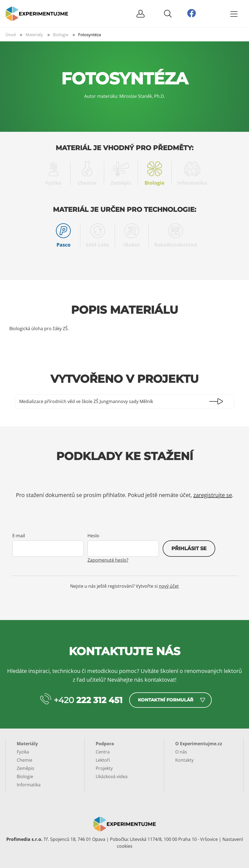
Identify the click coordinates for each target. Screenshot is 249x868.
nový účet (169, 586)
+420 (88, 700)
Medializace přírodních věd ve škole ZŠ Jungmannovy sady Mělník (86, 401)
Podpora (105, 744)
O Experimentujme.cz (199, 744)
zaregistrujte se (213, 495)
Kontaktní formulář (166, 700)
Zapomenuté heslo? (108, 560)
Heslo (93, 536)
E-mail (19, 536)
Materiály (27, 744)
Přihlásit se (189, 549)
